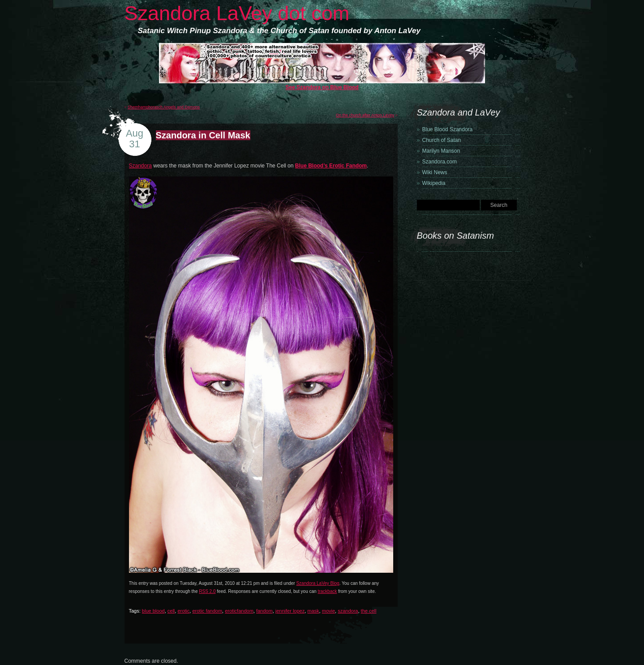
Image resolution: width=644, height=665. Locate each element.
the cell (369, 611)
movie (328, 611)
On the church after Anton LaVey (365, 115)
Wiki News (435, 172)
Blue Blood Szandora (448, 129)
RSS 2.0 (207, 591)
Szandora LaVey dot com (237, 13)
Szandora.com (440, 162)
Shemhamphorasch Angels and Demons (164, 107)
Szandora (140, 166)
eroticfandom (239, 611)
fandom (264, 611)
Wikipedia (434, 183)
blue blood (153, 611)
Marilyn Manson (441, 151)
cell (171, 611)
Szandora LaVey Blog (318, 583)
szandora (348, 611)
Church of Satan (442, 140)
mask (313, 611)
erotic (183, 611)
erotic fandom (207, 611)
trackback (327, 591)
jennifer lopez (290, 611)
